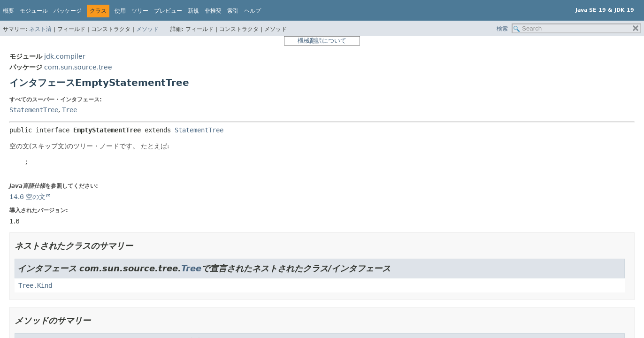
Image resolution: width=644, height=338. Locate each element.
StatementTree (34, 110)
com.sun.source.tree (78, 67)
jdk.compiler (65, 56)
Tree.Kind (35, 285)
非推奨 (213, 11)
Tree (69, 110)
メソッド (147, 29)
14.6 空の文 (27, 197)
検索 (502, 29)
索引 (233, 11)
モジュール (34, 11)
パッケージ (68, 11)
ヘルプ (253, 11)
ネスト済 (40, 29)
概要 (8, 11)
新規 (193, 11)
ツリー (140, 11)
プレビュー (168, 11)
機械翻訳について (322, 41)
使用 (120, 11)
